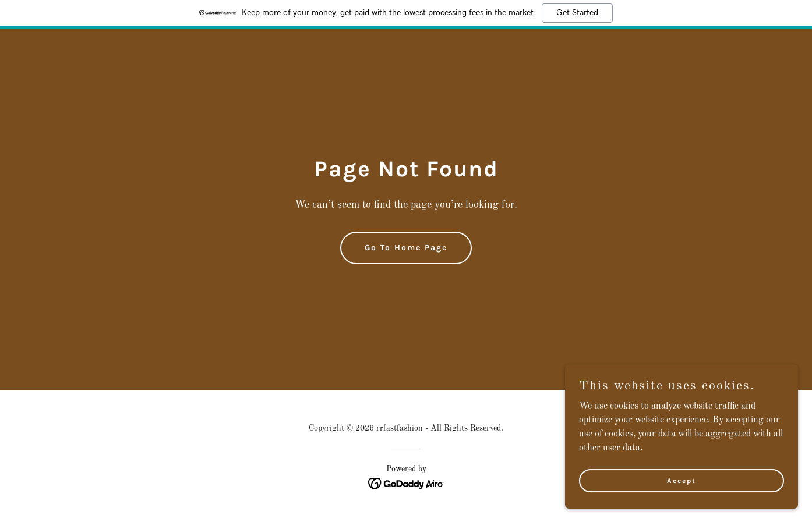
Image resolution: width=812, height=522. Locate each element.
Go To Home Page (406, 248)
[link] (406, 484)
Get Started (577, 13)
